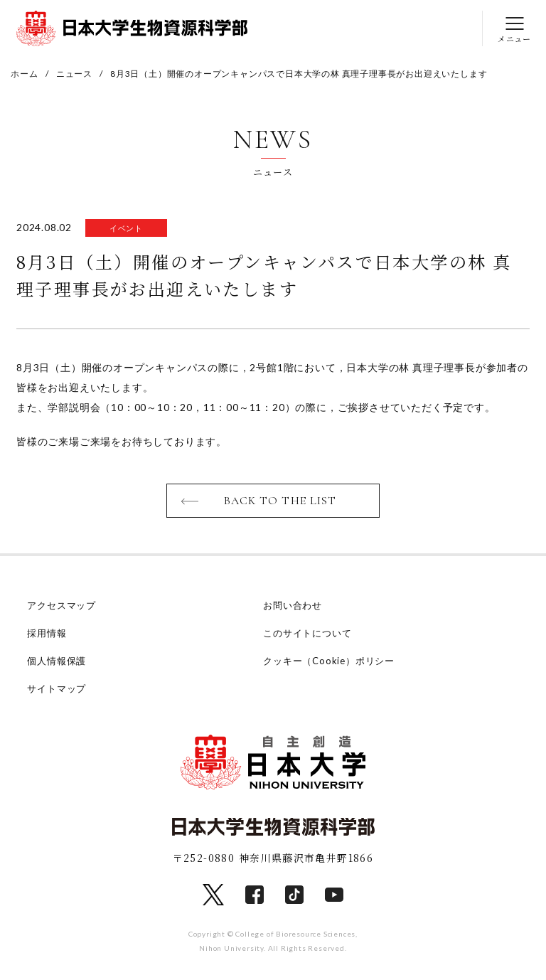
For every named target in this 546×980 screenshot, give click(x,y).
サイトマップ (57, 688)
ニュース (74, 74)
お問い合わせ (293, 605)
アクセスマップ (61, 605)
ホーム (24, 74)
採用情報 (47, 633)
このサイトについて (307, 633)
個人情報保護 (57, 661)
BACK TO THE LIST (280, 501)
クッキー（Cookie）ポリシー (329, 661)
